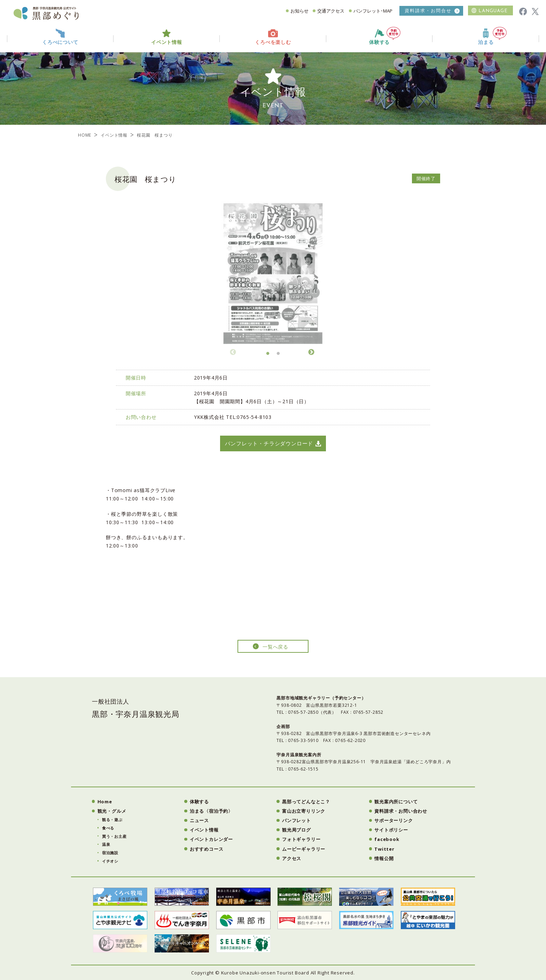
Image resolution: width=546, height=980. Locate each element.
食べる (108, 828)
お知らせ (299, 11)
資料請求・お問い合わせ (401, 811)
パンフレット (297, 820)
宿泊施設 (110, 853)
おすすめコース (207, 849)
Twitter (384, 849)
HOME (85, 135)
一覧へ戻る (275, 647)
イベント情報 (114, 135)
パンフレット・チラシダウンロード (269, 443)
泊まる (492, 36)
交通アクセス (331, 11)
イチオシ (110, 861)
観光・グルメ (112, 811)
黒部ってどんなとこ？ (306, 802)
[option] (273, 272)
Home (105, 802)
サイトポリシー (391, 830)
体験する (385, 36)
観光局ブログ (297, 830)
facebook (387, 839)
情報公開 (384, 858)
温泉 (106, 844)
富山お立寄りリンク (304, 811)
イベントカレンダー (211, 839)
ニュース (199, 820)
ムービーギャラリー (304, 849)
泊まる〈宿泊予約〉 (211, 811)
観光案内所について (396, 802)
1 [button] (268, 355)
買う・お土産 (114, 836)
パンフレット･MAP (373, 11)
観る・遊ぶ (112, 820)
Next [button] (311, 351)
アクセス (292, 858)
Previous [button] (233, 351)
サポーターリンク (393, 820)
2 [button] (278, 355)
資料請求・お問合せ (428, 11)
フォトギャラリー (301, 839)
